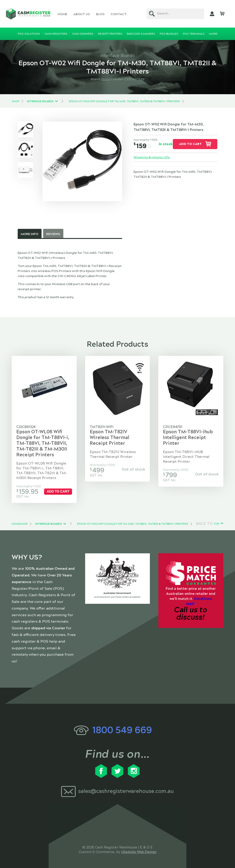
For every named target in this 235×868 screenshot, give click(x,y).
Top (216, 524)
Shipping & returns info (152, 157)
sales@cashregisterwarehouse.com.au (126, 791)
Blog (100, 14)
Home (62, 14)
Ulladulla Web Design (139, 852)
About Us (82, 14)
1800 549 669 (122, 730)
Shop (15, 101)
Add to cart (190, 144)
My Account (212, 14)
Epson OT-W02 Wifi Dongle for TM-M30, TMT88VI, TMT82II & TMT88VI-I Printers (124, 101)
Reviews (53, 234)
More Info (29, 234)
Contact (119, 14)
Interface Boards (40, 101)
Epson (106, 79)
